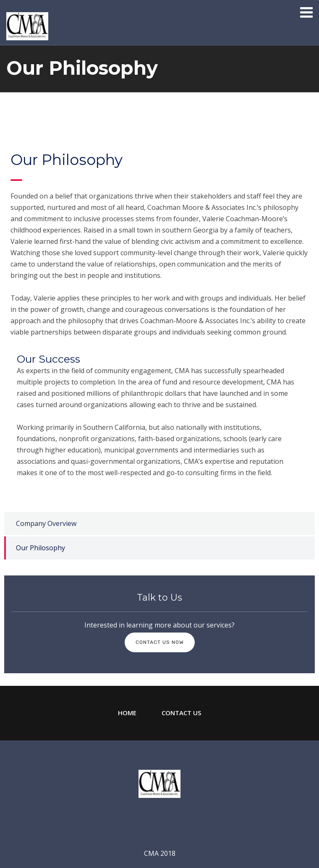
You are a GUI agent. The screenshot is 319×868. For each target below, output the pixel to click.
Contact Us (181, 713)
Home (127, 713)
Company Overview (46, 523)
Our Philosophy (41, 548)
